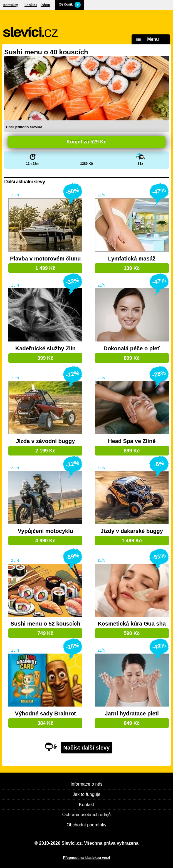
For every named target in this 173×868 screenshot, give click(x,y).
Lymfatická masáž (132, 259)
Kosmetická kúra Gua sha (132, 624)
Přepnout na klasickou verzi (86, 858)
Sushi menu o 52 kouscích (45, 624)
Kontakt (86, 805)
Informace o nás (87, 784)
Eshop (45, 5)
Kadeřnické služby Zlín (45, 349)
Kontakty (11, 5)
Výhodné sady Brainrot (45, 714)
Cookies (31, 5)
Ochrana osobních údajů (86, 815)
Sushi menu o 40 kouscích (46, 52)
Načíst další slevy (87, 748)
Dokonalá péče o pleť (132, 349)
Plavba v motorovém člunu (45, 259)
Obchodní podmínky (86, 825)
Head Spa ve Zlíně (132, 441)
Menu (147, 40)
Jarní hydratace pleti (132, 714)
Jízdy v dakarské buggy (132, 531)
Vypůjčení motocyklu (45, 531)
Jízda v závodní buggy (45, 441)
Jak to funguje (86, 794)
